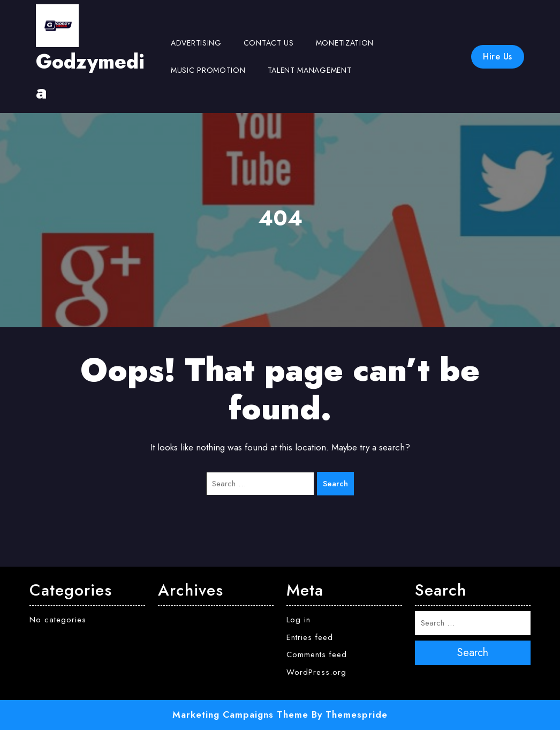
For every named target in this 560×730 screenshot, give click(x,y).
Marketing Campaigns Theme (240, 714)
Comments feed (317, 654)
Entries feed (310, 637)
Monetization (345, 43)
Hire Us (498, 57)
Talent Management (310, 70)
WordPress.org (316, 672)
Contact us (269, 43)
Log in (298, 620)
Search (335, 484)
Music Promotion (208, 70)
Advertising (196, 43)
